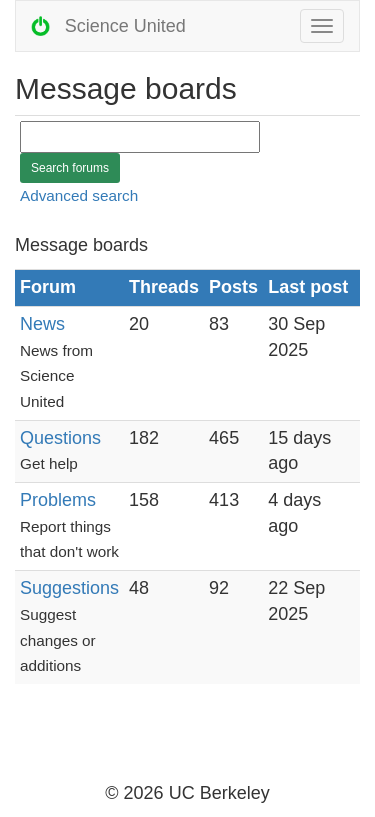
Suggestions (69, 588)
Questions (60, 438)
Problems (58, 500)
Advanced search (79, 195)
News (42, 324)
